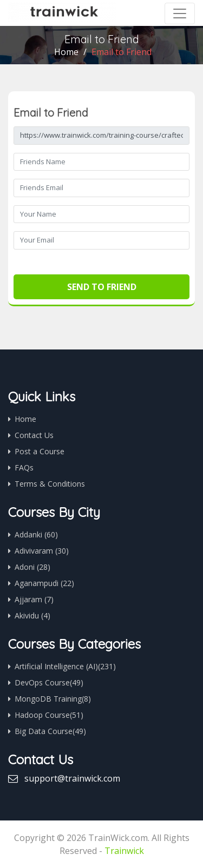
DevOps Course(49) (49, 682)
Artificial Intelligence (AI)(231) (65, 666)
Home (66, 52)
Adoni (32, 567)
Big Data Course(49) (50, 731)
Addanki (36, 534)
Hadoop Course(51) (49, 715)
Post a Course (40, 451)
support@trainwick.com (72, 778)
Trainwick (124, 851)
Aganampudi (44, 583)
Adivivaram (42, 551)
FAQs (24, 467)
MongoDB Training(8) (53, 699)
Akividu (32, 615)
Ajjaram (34, 599)
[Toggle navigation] (180, 14)
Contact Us (34, 435)
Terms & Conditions (50, 484)
